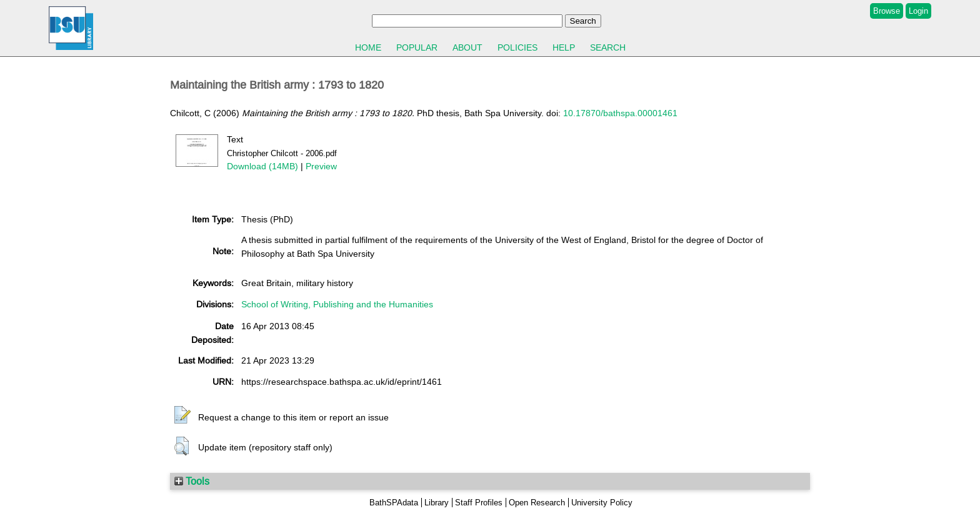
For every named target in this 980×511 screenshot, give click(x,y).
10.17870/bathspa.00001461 (620, 113)
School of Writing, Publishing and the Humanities (337, 304)
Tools (192, 481)
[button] (182, 415)
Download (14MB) (262, 166)
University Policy (602, 503)
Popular (417, 47)
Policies (517, 47)
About (467, 47)
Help (564, 47)
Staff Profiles (479, 503)
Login (918, 11)
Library (437, 503)
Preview (321, 166)
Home (368, 47)
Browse (887, 11)
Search (608, 47)
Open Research (537, 503)
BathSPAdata (394, 503)
